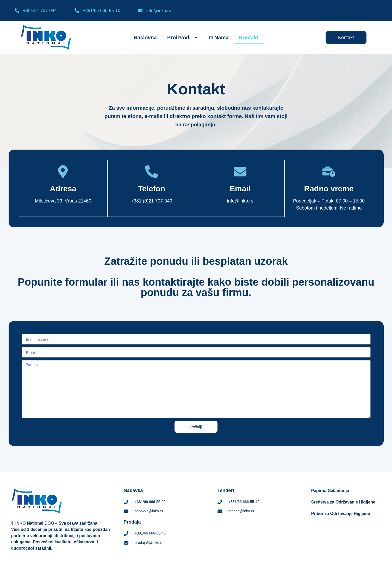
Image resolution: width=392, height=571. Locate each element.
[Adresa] (63, 172)
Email (240, 189)
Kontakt (249, 38)
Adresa (63, 189)
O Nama (219, 38)
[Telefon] (152, 172)
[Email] (240, 172)
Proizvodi (183, 38)
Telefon (152, 189)
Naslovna (145, 38)
